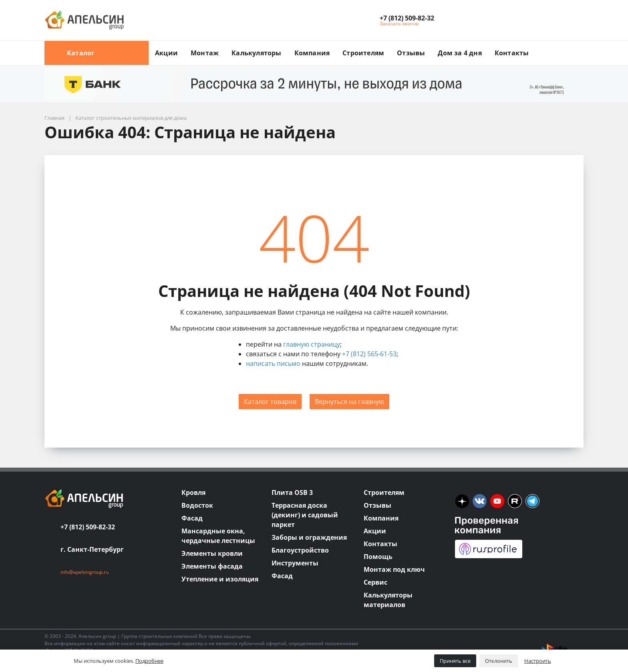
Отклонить (499, 661)
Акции (166, 53)
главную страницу (312, 344)
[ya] (462, 501)
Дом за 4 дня (460, 53)
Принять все (455, 661)
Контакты (512, 53)
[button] (407, 18)
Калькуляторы (256, 53)
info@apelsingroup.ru (85, 572)
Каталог (97, 53)
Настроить (538, 661)
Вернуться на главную (349, 402)
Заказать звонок (399, 23)
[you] (497, 501)
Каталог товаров (270, 402)
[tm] (532, 501)
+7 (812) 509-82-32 (88, 527)
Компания (312, 53)
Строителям (363, 53)
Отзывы (411, 53)
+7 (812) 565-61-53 (369, 354)
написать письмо (273, 363)
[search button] (580, 46)
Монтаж (205, 53)
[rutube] (515, 501)
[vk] (480, 501)
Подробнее (149, 661)
